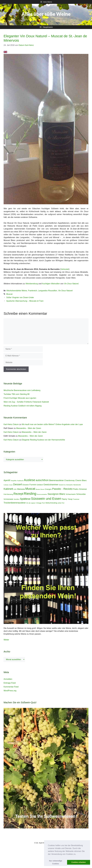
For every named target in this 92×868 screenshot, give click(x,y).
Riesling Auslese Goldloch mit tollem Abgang (23, 406)
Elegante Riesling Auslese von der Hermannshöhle (43, 440)
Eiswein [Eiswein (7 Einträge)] (26, 485)
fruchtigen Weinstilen (51, 284)
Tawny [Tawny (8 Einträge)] (64, 499)
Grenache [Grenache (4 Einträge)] (69, 485)
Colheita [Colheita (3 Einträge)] (6, 485)
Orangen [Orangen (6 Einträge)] (48, 489)
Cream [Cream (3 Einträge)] (11, 485)
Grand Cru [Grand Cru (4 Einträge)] (62, 485)
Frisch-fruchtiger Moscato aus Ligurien (20, 398)
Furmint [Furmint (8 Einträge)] (33, 485)
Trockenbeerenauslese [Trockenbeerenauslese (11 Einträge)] (15, 503)
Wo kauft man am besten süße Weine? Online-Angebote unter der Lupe (52, 424)
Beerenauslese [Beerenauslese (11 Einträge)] (56, 480)
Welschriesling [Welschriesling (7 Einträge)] (51, 503)
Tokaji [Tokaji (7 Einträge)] (70, 499)
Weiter (6, 640)
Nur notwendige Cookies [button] (56, 862)
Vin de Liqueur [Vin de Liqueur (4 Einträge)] (31, 503)
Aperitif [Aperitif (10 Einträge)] (7, 480)
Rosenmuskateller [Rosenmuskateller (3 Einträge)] (42, 494)
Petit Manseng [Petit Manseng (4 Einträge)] (8, 494)
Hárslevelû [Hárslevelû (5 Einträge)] (77, 485)
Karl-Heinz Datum (11, 424)
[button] (77, 854)
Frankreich (33, 291)
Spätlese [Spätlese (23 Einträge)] (25, 499)
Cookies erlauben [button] (79, 862)
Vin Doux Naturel (71, 284)
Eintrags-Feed (10, 683)
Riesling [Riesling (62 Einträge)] (30, 494)
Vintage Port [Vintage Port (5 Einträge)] (40, 503)
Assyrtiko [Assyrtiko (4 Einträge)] (14, 481)
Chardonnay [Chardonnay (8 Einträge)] (69, 480)
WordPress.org (10, 691)
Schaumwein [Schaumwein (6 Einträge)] (71, 494)
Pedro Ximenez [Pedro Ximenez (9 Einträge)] (80, 489)
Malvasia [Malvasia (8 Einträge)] (21, 489)
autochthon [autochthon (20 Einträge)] (42, 480)
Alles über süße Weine (46, 14)
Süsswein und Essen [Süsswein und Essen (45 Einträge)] (46, 499)
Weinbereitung (32, 284)
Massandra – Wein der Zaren (29, 428)
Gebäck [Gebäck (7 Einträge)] (40, 485)
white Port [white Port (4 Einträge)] (61, 503)
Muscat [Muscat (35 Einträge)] (30, 489)
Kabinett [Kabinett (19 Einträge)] (8, 489)
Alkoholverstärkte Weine (17, 291)
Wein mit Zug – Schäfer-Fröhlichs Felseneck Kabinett (26, 402)
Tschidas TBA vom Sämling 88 (17, 394)
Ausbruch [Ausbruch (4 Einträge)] (20, 481)
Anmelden (8, 679)
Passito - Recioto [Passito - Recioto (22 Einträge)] (62, 489)
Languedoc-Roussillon (48, 291)
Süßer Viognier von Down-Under (20, 297)
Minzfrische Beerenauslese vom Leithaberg (22, 390)
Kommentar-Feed (11, 687)
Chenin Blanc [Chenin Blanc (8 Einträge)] (81, 480)
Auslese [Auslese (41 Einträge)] (29, 480)
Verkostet (65, 269)
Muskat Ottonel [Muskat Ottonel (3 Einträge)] (40, 489)
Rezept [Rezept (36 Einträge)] (18, 494)
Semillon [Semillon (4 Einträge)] (17, 499)
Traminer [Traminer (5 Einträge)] (76, 499)
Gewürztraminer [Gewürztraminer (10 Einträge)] (51, 485)
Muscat (9, 294)
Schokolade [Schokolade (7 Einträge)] (8, 499)
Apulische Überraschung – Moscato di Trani (25, 301)
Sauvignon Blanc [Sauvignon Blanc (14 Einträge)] (56, 494)
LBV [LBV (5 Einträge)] (15, 489)
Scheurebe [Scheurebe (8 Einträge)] (81, 494)
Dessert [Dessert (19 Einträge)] (18, 484)
